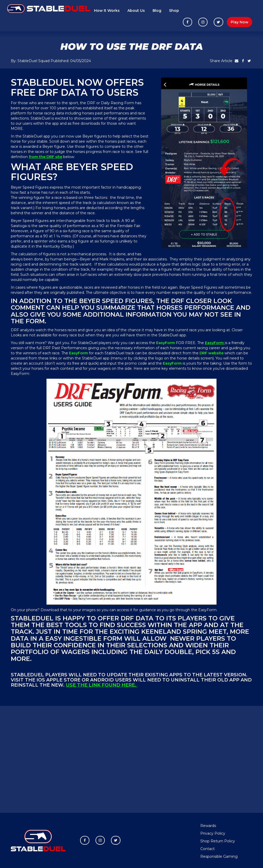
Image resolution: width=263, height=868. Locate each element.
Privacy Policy (213, 833)
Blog (157, 11)
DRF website (212, 353)
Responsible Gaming (219, 856)
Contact (208, 849)
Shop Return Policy (218, 841)
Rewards (208, 826)
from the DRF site (45, 157)
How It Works (107, 11)
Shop (174, 11)
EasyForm (215, 343)
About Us (136, 11)
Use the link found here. (102, 685)
